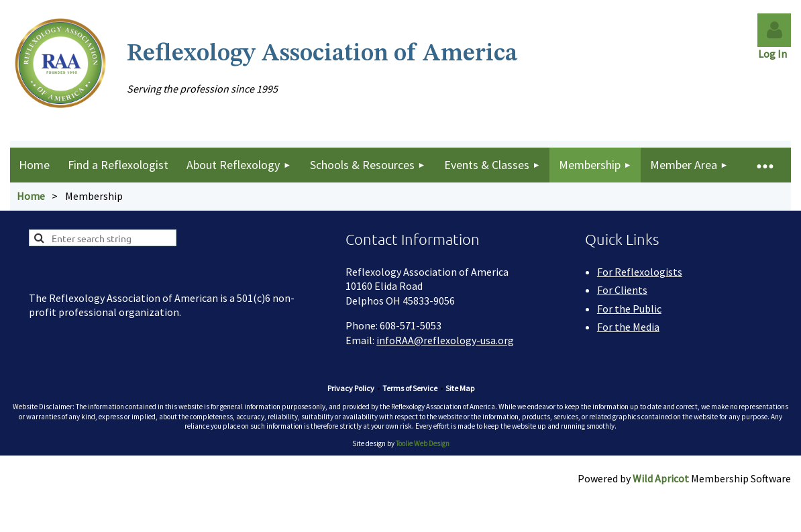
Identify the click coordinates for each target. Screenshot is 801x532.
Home (31, 196)
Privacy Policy (351, 388)
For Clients (622, 290)
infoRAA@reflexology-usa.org (445, 340)
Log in (774, 30)
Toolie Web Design (423, 443)
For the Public (629, 309)
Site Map (460, 388)
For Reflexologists (640, 272)
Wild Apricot (661, 478)
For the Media (628, 327)
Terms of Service (410, 388)
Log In (775, 54)
